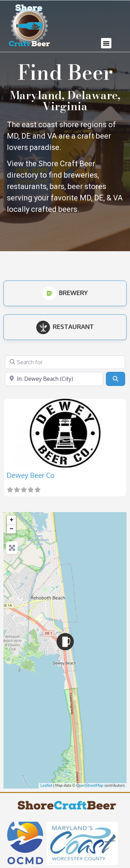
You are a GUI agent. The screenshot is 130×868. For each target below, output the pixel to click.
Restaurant (65, 327)
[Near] (54, 379)
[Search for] (65, 362)
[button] (106, 43)
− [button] (12, 529)
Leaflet (46, 786)
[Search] (116, 379)
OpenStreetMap (90, 786)
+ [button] (12, 520)
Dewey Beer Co (31, 475)
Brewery (65, 293)
